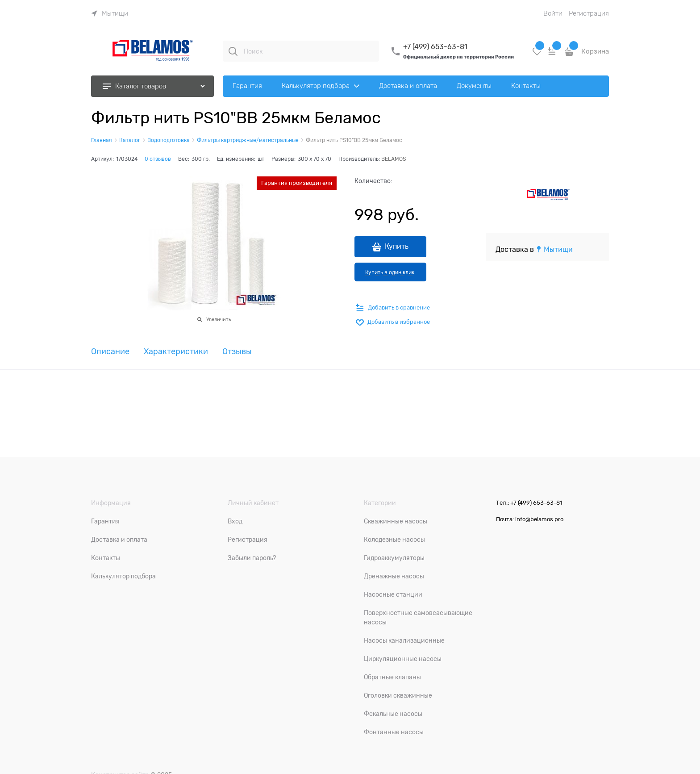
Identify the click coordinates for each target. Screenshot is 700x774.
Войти (553, 13)
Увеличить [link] (219, 319)
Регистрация (589, 13)
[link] (110, 13)
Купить (397, 247)
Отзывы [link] (237, 352)
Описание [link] (110, 352)
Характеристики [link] (176, 352)
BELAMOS (394, 159)
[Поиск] (233, 51)
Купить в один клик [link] (390, 272)
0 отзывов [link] (158, 159)
